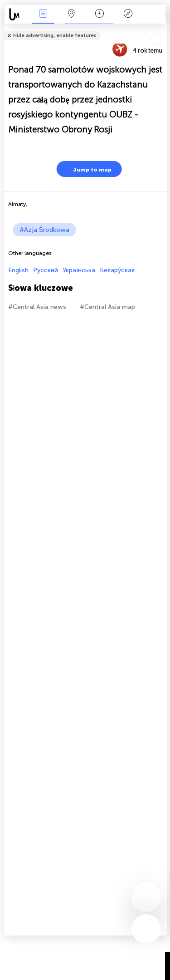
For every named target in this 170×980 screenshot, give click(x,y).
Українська (79, 270)
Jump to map (87, 169)
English (18, 270)
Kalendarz (100, 14)
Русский (46, 270)
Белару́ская (117, 270)
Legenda (128, 14)
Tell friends (163, 30)
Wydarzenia (43, 14)
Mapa (72, 14)
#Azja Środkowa (44, 230)
